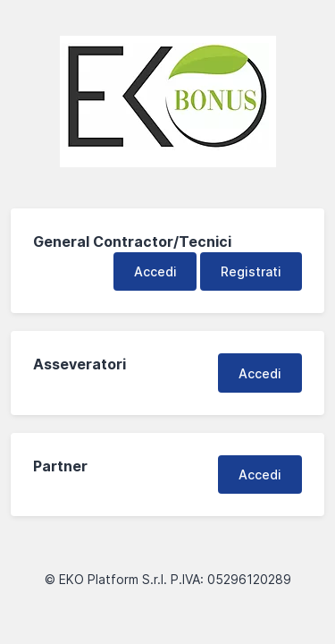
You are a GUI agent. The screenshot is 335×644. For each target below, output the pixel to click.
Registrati (251, 271)
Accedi (155, 271)
